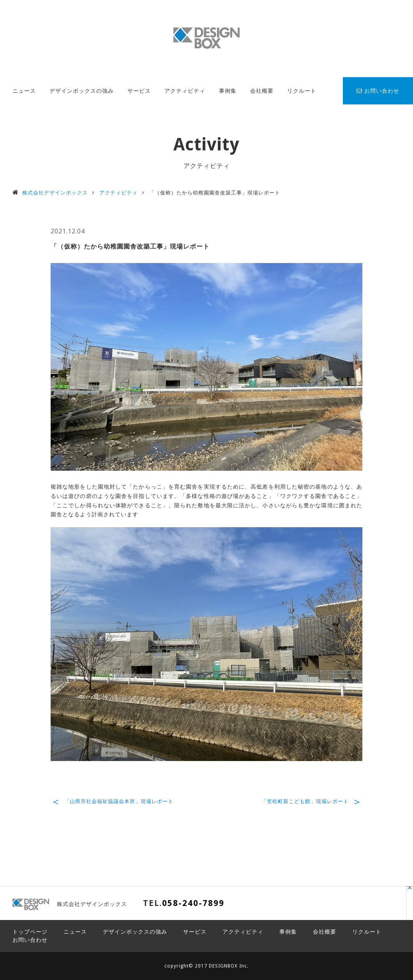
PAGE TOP (372, 907)
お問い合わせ (378, 91)
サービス (139, 91)
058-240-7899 (193, 903)
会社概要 (262, 91)
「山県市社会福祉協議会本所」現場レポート (119, 801)
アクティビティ (185, 91)
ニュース (24, 91)
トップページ (30, 932)
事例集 (228, 91)
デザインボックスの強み (82, 91)
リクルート (302, 91)
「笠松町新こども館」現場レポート (305, 801)
